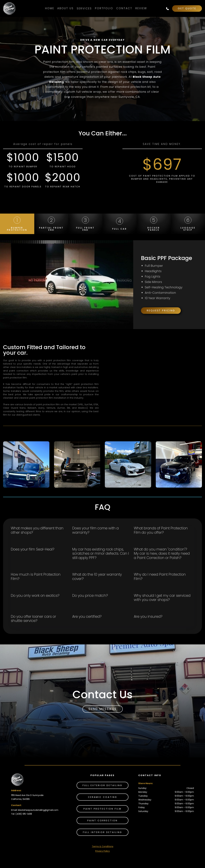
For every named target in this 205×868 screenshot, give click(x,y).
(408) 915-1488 (24, 814)
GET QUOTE (187, 8)
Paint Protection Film (102, 809)
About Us (65, 8)
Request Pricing (161, 310)
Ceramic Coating (103, 797)
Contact (124, 8)
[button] (84, 8)
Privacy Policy (102, 851)
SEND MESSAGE (103, 709)
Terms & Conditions (103, 846)
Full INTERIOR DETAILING (102, 832)
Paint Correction (102, 821)
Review (141, 8)
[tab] (17, 224)
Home (50, 8)
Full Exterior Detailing (102, 785)
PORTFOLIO (104, 8)
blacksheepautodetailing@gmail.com (38, 810)
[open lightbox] (26, 464)
